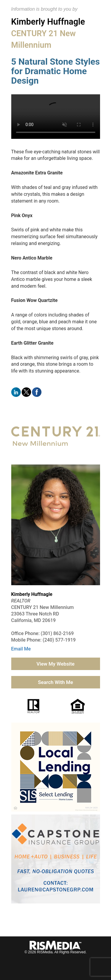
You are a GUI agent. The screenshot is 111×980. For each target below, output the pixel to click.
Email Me (21, 649)
